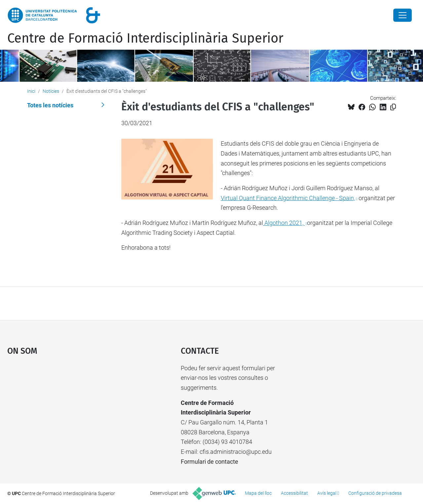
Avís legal (327, 493)
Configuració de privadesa (375, 493)
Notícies (51, 91)
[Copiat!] (393, 107)
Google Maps (73, 413)
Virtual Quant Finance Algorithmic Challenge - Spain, (288, 198)
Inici (31, 91)
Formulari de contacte (210, 462)
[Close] (403, 15)
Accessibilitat (294, 493)
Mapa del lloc (258, 493)
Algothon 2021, (284, 223)
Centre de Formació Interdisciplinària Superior (145, 38)
